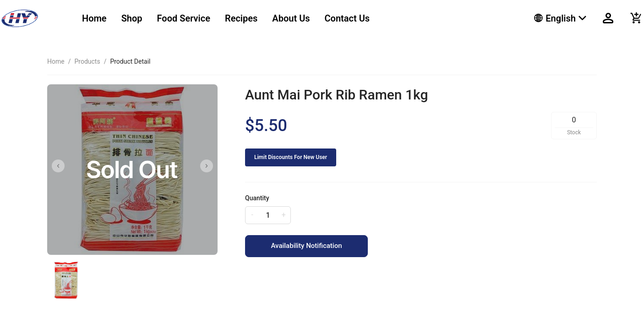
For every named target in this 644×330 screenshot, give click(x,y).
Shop (132, 18)
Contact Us (347, 18)
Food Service (184, 18)
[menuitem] (94, 19)
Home (94, 18)
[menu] (297, 18)
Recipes (241, 18)
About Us (291, 18)
